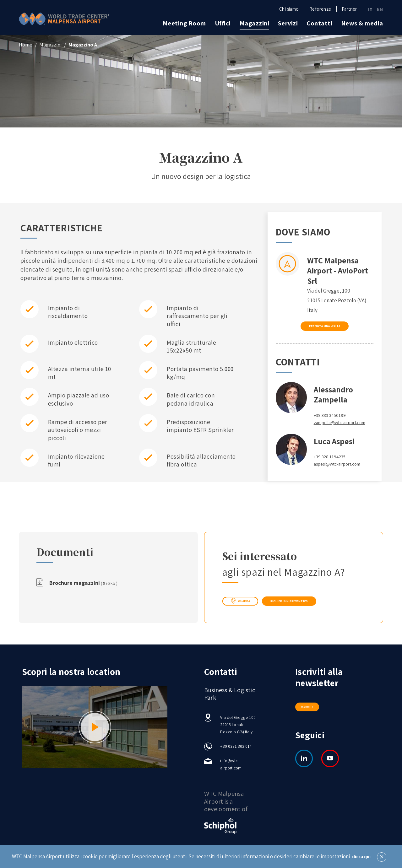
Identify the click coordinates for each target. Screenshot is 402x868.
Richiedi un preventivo (317, 602)
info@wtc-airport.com (231, 768)
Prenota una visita (325, 329)
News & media (362, 23)
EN (380, 9)
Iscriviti (307, 708)
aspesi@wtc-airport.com (341, 477)
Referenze (320, 9)
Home (26, 45)
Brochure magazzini (88, 584)
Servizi (288, 23)
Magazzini (255, 23)
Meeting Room (184, 23)
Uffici (223, 23)
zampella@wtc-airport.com (332, 432)
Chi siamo (289, 9)
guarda (247, 602)
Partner (349, 9)
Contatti (319, 23)
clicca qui (361, 856)
